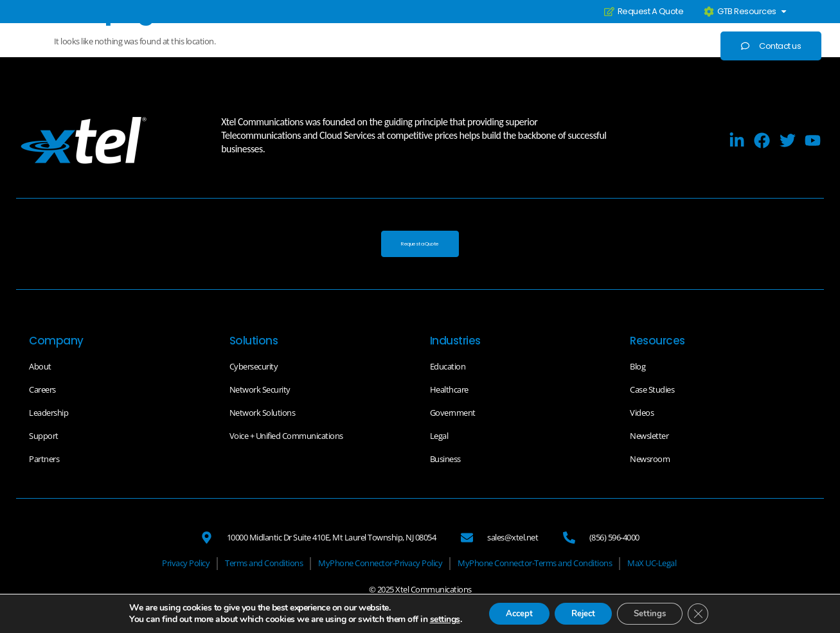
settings (433, 619)
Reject (582, 613)
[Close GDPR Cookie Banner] (708, 613)
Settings (655, 613)
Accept (511, 613)
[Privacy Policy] (186, 565)
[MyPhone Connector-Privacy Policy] (380, 565)
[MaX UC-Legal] (652, 565)
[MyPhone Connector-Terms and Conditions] (535, 565)
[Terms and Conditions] (264, 565)
